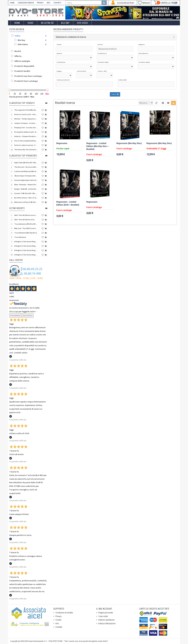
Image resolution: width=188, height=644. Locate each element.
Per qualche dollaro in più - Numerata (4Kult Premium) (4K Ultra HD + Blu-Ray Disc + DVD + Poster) (26, 132)
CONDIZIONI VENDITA (26, 3)
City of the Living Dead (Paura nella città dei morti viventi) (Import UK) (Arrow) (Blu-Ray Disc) (26, 141)
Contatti (59, 627)
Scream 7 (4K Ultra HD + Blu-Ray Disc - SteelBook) (26, 193)
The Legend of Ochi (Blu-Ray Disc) (26, 110)
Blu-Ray (65, 23)
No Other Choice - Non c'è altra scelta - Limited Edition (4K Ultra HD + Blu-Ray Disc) (26, 198)
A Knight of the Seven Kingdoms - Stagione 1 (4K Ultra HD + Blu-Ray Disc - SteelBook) (26, 255)
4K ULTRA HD (47, 23)
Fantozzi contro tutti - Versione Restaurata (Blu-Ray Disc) (26, 114)
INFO (49, 3)
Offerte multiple (22, 61)
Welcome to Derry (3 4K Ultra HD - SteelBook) (26, 202)
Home (17, 23)
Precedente (15, 315)
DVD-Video (82, 23)
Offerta (18, 56)
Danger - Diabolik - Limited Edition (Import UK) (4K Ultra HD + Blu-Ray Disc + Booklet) (26, 189)
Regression (62, 143)
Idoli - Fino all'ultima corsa (24, 220)
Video (30, 23)
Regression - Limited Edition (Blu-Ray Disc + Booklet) (97, 146)
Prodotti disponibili (24, 66)
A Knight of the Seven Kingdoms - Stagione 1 (26, 241)
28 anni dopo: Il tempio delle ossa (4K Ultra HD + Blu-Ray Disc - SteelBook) (26, 176)
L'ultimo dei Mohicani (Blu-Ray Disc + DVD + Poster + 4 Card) (26, 171)
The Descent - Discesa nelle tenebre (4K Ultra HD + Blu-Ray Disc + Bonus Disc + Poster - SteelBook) (26, 167)
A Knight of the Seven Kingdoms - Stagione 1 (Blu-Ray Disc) (26, 246)
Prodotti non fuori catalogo (28, 76)
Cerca (115, 94)
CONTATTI (57, 3)
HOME (12, 3)
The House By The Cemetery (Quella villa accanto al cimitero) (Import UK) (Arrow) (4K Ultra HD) (26, 149)
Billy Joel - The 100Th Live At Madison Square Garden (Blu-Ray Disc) (26, 228)
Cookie (58, 620)
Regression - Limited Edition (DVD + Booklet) (68, 203)
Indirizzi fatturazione (107, 623)
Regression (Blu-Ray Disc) (129, 143)
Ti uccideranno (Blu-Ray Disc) (26, 233)
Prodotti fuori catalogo (26, 81)
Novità (18, 51)
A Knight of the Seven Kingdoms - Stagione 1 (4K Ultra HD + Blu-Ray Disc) (26, 250)
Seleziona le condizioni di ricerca (71, 37)
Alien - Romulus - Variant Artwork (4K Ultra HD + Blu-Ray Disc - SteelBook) (26, 185)
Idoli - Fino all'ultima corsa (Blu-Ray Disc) (26, 215)
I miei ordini (103, 616)
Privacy (59, 616)
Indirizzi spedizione (106, 620)
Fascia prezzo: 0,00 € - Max (22, 97)
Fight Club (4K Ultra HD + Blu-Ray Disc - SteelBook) (26, 163)
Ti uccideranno (20, 237)
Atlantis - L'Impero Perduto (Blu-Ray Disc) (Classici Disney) (26, 136)
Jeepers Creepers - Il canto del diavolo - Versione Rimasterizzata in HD (26, 123)
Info (57, 623)
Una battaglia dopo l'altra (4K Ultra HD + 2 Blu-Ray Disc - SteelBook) (26, 180)
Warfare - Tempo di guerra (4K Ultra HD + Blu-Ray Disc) (26, 119)
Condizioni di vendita (64, 613)
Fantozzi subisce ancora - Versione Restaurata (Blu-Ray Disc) (26, 145)
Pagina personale (106, 613)
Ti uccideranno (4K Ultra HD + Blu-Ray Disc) (26, 224)
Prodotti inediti (22, 71)
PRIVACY (40, 3)
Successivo (28, 315)
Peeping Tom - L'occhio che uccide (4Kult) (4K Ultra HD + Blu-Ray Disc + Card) (26, 128)
